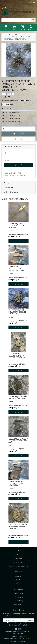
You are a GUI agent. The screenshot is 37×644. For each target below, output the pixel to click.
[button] (18, 139)
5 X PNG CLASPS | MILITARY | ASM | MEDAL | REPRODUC (16, 269)
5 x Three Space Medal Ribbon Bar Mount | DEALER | (17, 225)
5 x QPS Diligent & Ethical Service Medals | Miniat (18, 398)
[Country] (18, 157)
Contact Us (19, 583)
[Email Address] (14, 620)
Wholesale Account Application (19, 566)
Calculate (19, 165)
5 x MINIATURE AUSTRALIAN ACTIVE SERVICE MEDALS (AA (17, 355)
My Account (19, 555)
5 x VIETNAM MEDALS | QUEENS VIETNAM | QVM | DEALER (18, 527)
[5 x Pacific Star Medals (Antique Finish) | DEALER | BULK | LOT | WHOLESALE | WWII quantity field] (18, 129)
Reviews (11, 192)
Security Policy (19, 604)
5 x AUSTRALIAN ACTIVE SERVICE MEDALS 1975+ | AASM (18, 440)
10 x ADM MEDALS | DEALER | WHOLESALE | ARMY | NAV (18, 312)
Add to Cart (18, 134)
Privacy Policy (18, 597)
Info (31, 100)
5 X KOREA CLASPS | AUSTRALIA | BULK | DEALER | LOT (16, 483)
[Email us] (16, 629)
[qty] (18, 153)
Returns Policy (19, 601)
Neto (25, 642)
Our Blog (19, 580)
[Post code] (18, 161)
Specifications (9, 187)
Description (8, 183)
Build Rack (6, 104)
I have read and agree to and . (18, 624)
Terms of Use (19, 593)
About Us (18, 576)
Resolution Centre (18, 562)
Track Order (19, 559)
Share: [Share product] (7, 94)
